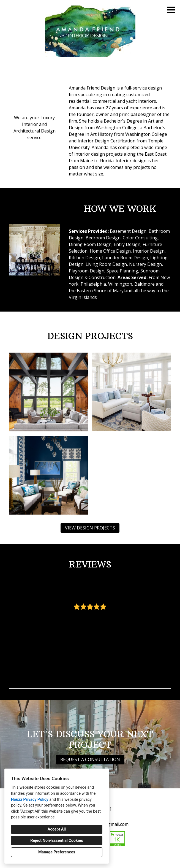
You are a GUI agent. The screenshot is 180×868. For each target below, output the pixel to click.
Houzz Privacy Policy (30, 800)
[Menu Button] (171, 10)
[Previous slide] (17, 632)
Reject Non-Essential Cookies (57, 841)
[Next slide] (163, 632)
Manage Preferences (57, 852)
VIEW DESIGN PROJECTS (90, 528)
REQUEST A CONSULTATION (90, 759)
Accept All (57, 829)
